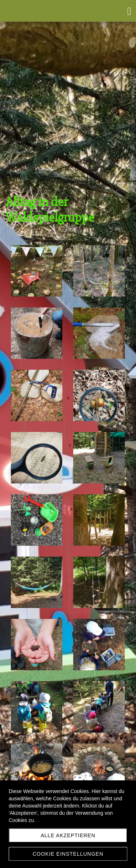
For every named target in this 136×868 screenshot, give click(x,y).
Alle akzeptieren (68, 835)
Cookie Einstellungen (68, 854)
